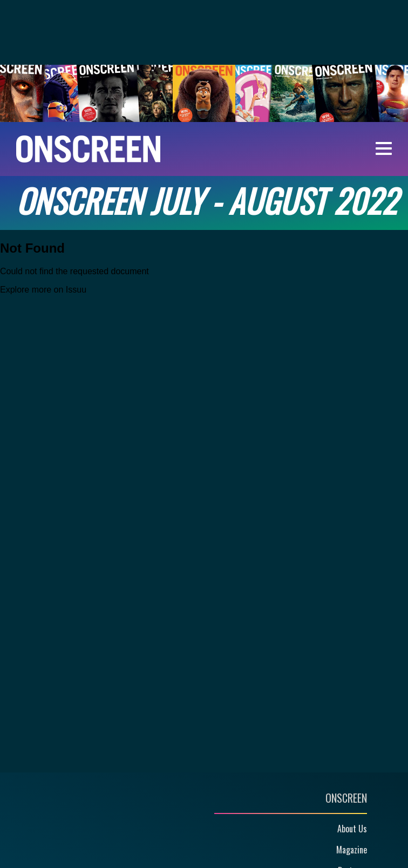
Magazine (352, 850)
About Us (352, 829)
